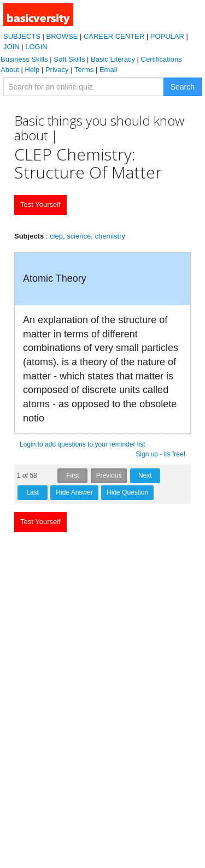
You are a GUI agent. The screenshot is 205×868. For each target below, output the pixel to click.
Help (33, 70)
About (10, 70)
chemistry (110, 236)
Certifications (162, 59)
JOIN (11, 47)
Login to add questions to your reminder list (82, 444)
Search (183, 87)
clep (56, 236)
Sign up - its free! (160, 454)
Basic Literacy (113, 59)
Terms (84, 70)
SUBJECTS (22, 36)
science (79, 236)
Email (109, 70)
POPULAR (167, 36)
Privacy (57, 70)
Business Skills (24, 59)
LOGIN (36, 47)
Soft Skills (69, 59)
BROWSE (62, 36)
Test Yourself (40, 204)
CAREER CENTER (114, 36)
